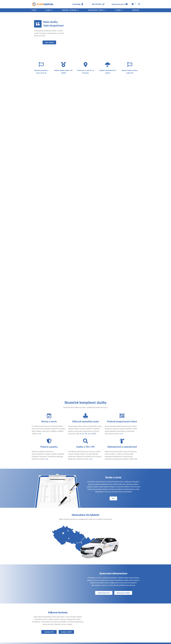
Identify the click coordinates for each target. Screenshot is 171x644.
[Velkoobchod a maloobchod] (122, 441)
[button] (49, 10)
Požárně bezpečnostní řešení (122, 421)
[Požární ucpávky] (49, 441)
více (40, 434)
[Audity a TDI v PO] (85, 441)
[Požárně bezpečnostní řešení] (122, 416)
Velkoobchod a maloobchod (122, 447)
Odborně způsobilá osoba (85, 421)
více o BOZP (92, 434)
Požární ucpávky (49, 447)
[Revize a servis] (49, 416)
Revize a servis (49, 421)
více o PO (83, 434)
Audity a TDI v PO (85, 447)
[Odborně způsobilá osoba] (85, 416)
